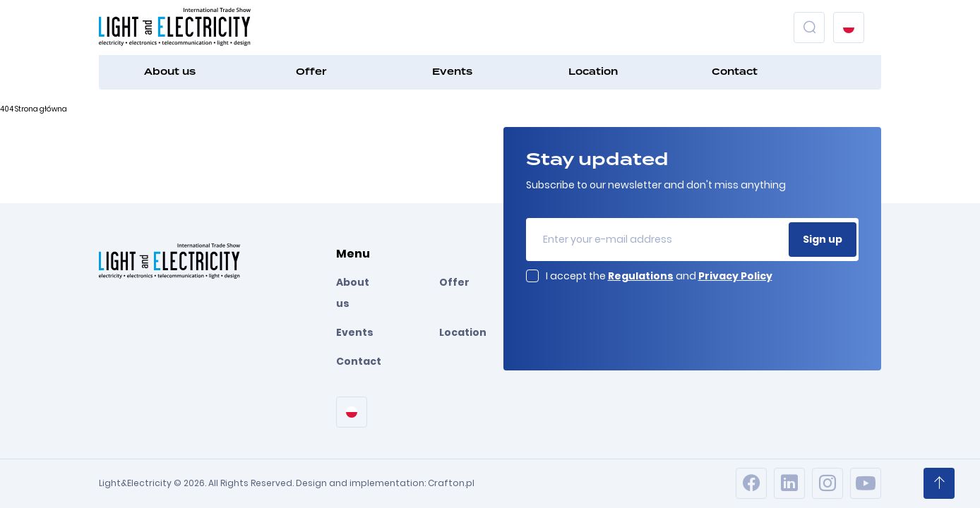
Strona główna (41, 109)
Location (593, 72)
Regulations (641, 276)
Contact (735, 72)
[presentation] (633, 318)
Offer (311, 72)
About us (170, 72)
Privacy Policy (735, 276)
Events (452, 72)
